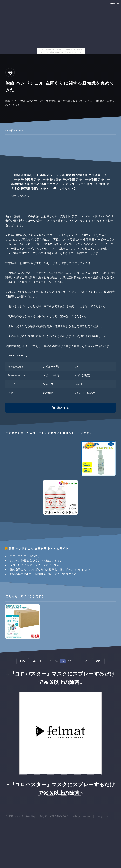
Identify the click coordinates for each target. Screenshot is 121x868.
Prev (23, 661)
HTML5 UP (109, 816)
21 (76, 661)
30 (86, 661)
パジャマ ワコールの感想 (25, 556)
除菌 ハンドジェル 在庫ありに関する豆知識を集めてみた (38, 816)
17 (50, 661)
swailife (79, 384)
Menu (111, 4)
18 (56, 661)
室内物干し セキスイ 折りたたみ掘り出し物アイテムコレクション (50, 569)
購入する (63, 408)
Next (98, 661)
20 (70, 661)
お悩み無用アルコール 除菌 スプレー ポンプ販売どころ (43, 574)
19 (63, 661)
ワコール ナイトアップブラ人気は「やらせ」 (37, 565)
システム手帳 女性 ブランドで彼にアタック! (36, 560)
